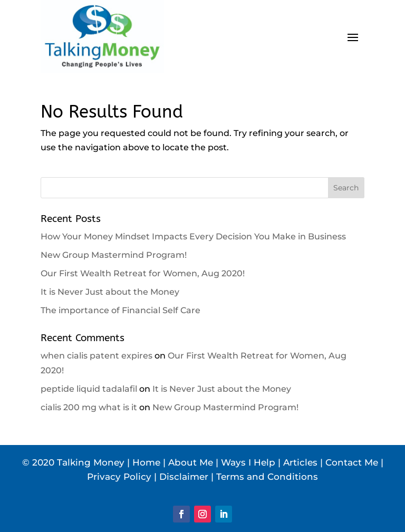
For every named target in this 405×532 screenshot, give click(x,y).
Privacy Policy (119, 477)
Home (146, 462)
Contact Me (352, 462)
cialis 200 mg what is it (89, 407)
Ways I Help (248, 462)
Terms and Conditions (267, 477)
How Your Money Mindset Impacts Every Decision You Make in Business (193, 236)
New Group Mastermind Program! (114, 255)
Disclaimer (184, 477)
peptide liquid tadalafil (89, 389)
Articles (300, 462)
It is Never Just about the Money (110, 292)
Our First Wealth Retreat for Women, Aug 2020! (143, 273)
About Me (191, 462)
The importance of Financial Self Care (120, 310)
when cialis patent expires (97, 356)
